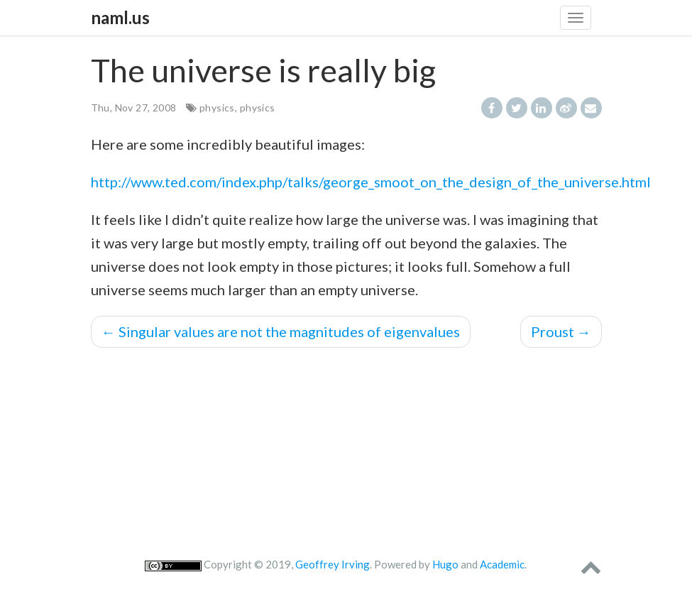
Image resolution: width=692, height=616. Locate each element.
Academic (502, 564)
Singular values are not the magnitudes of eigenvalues (281, 331)
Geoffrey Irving (333, 564)
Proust (561, 331)
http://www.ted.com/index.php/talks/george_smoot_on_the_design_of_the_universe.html (371, 182)
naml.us (120, 17)
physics (217, 108)
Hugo (445, 564)
